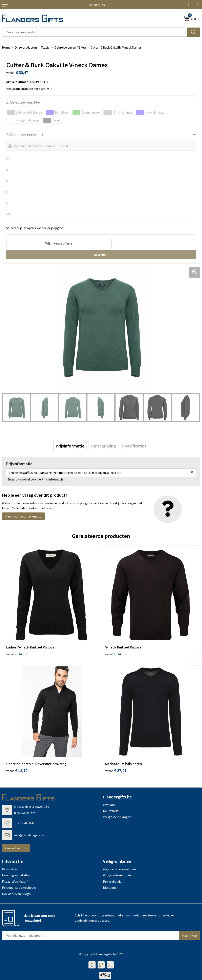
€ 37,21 (116, 771)
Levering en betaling (16, 876)
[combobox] (95, 32)
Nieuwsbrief (111, 812)
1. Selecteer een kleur (25, 102)
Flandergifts (97, 5)
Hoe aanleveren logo (16, 895)
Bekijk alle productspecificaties (29, 89)
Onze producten (26, 47)
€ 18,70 (17, 771)
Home (6, 47)
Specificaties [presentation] (134, 446)
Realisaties (10, 870)
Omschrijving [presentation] (103, 446)
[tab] (70, 446)
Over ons (109, 806)
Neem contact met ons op (23, 516)
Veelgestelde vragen (117, 818)
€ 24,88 (17, 654)
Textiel (46, 47)
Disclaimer (110, 889)
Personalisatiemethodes (19, 889)
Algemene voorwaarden (119, 870)
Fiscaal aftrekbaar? (15, 882)
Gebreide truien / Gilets (71, 47)
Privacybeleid (112, 882)
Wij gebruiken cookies (118, 876)
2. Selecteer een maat (25, 134)
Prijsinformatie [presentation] (70, 446)
